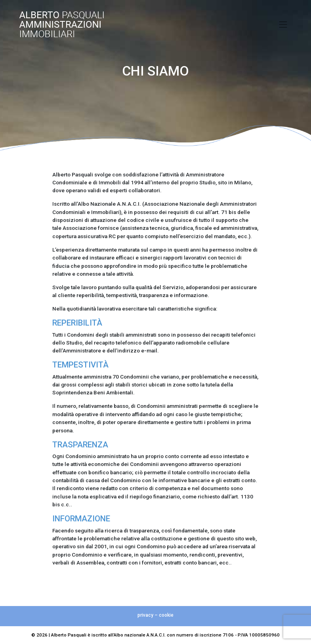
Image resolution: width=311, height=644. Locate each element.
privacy (145, 615)
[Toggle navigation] (283, 25)
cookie (166, 615)
